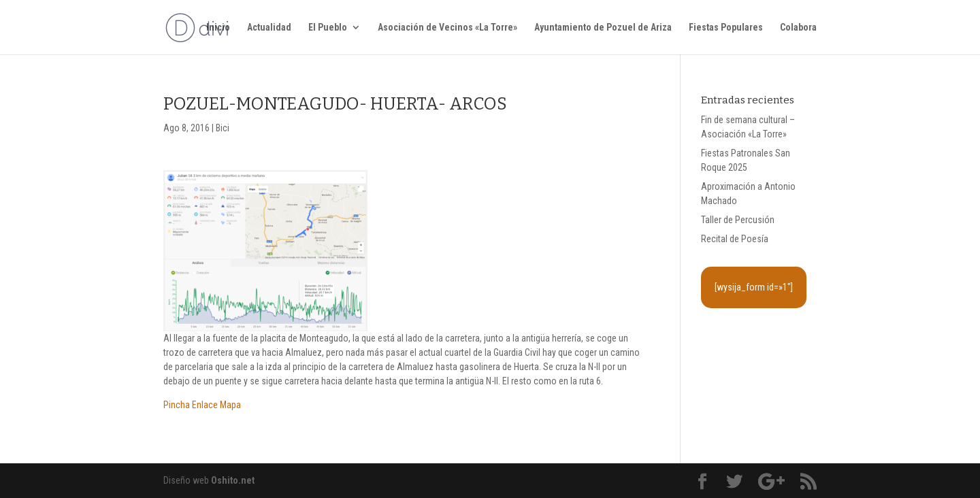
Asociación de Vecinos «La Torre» (447, 28)
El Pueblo (328, 28)
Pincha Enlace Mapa (202, 405)
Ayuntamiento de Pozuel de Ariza (603, 28)
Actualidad (269, 28)
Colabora (798, 28)
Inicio (218, 28)
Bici (223, 128)
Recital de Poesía (735, 239)
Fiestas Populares (726, 28)
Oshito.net (233, 480)
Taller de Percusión (738, 220)
